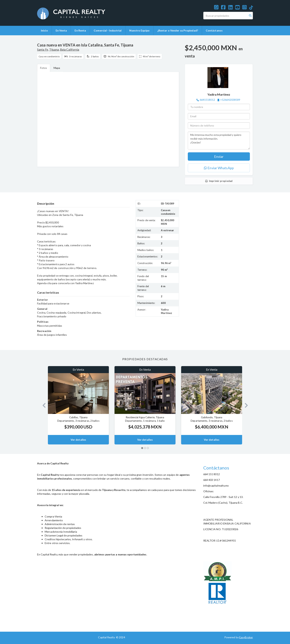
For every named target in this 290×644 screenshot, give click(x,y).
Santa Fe (43, 50)
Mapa (57, 68)
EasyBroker (246, 637)
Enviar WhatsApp (219, 168)
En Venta (61, 30)
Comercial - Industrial (108, 30)
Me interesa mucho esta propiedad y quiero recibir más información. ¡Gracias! (219, 141)
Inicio (44, 30)
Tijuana (54, 50)
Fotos (44, 68)
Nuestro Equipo (139, 30)
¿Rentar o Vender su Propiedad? (178, 30)
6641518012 (207, 100)
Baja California (70, 50)
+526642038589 (230, 100)
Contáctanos (214, 30)
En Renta (80, 30)
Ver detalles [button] (78, 440)
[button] (42, 405)
